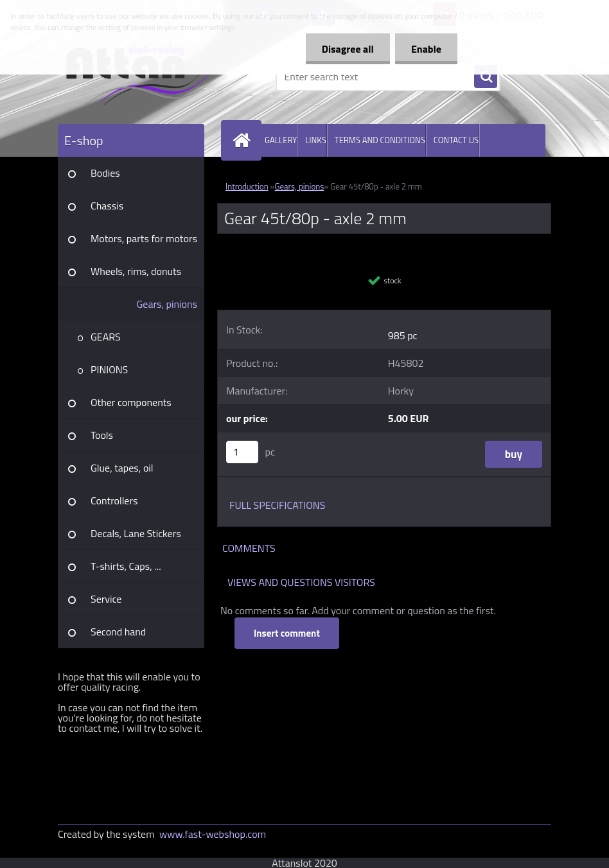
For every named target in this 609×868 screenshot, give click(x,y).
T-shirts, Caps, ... (126, 566)
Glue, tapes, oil (122, 468)
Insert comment (287, 633)
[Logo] (146, 76)
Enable (426, 49)
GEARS (106, 337)
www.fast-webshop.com (213, 834)
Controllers (114, 500)
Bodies (105, 173)
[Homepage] (244, 140)
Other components (131, 402)
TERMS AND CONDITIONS (380, 140)
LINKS (316, 140)
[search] (486, 77)
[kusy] (242, 452)
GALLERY (281, 140)
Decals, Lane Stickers (136, 533)
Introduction (247, 186)
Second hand (118, 632)
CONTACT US (456, 140)
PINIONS (109, 369)
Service (106, 599)
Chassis (107, 206)
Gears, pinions (167, 304)
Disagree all (348, 49)
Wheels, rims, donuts (136, 271)
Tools (102, 435)
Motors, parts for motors (144, 238)
